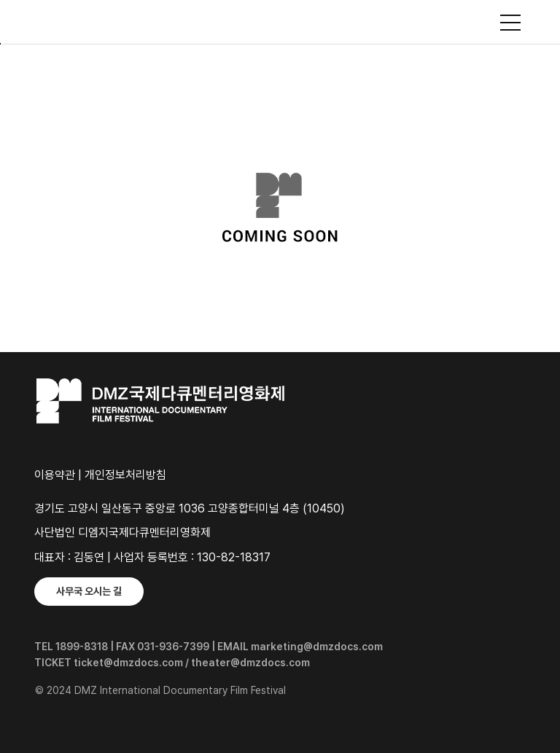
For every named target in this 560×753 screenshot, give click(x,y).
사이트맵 (510, 23)
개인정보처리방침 (125, 475)
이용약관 (55, 475)
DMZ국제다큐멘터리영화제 (280, 22)
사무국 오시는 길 (89, 591)
